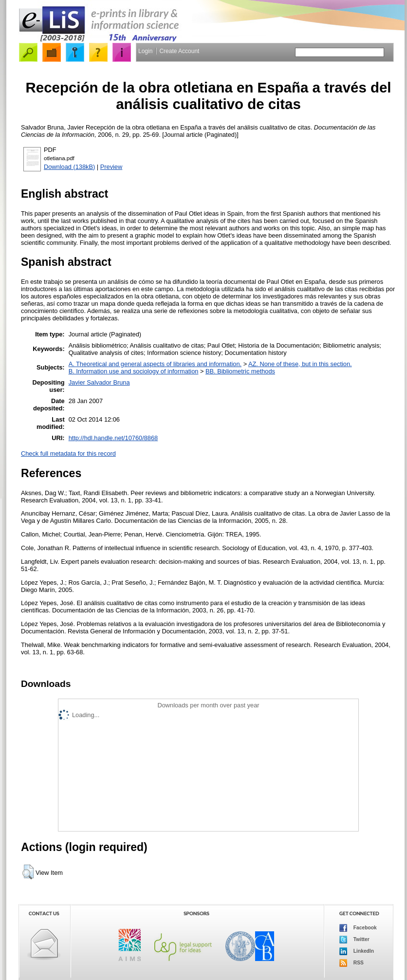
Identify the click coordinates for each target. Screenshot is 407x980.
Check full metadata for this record (68, 453)
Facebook (358, 928)
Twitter (354, 940)
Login (145, 51)
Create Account (179, 51)
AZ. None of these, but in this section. (300, 364)
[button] (28, 872)
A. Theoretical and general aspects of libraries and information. (155, 364)
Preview (111, 167)
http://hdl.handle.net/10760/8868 (113, 438)
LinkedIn (357, 951)
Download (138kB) (69, 167)
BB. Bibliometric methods (240, 371)
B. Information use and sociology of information (134, 371)
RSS (351, 963)
